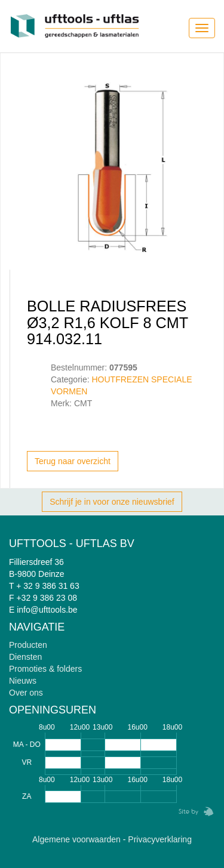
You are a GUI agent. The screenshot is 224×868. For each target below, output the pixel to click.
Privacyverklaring (160, 839)
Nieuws (23, 681)
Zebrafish (192, 812)
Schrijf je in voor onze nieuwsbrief (112, 502)
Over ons (26, 693)
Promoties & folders (45, 669)
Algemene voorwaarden (76, 839)
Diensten (25, 657)
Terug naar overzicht (73, 461)
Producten (28, 645)
